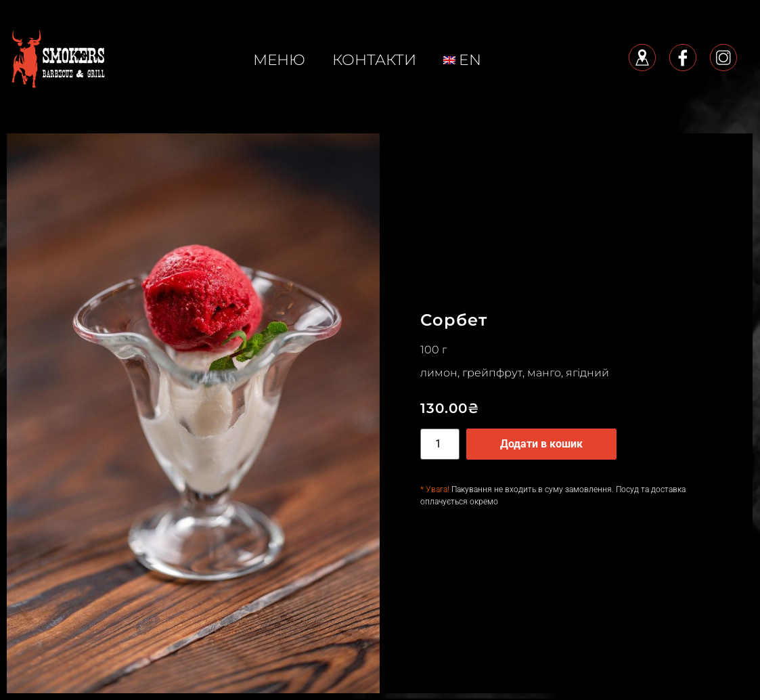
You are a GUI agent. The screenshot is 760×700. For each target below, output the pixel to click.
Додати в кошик (541, 444)
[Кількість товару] (440, 444)
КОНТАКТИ (374, 60)
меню (279, 60)
